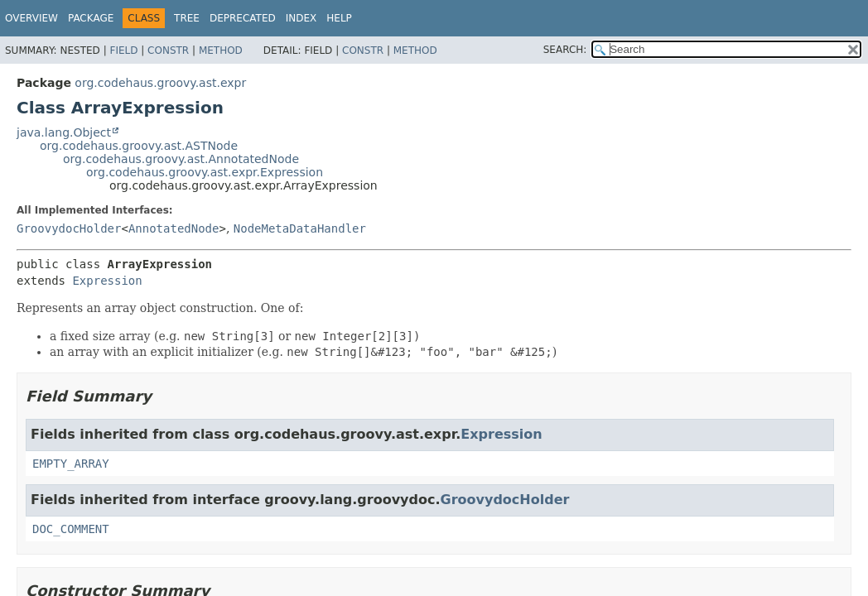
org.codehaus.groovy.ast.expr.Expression (205, 172)
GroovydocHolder (69, 228)
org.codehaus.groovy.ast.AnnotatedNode (181, 159)
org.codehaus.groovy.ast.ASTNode (139, 146)
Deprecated (243, 18)
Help (339, 18)
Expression (107, 281)
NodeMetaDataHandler (300, 228)
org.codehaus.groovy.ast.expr (160, 83)
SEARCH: (565, 50)
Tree (187, 18)
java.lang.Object (64, 132)
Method (221, 50)
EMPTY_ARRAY (71, 464)
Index (301, 18)
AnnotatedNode (174, 228)
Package (91, 18)
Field (123, 50)
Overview (31, 18)
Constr (168, 50)
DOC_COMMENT (71, 529)
